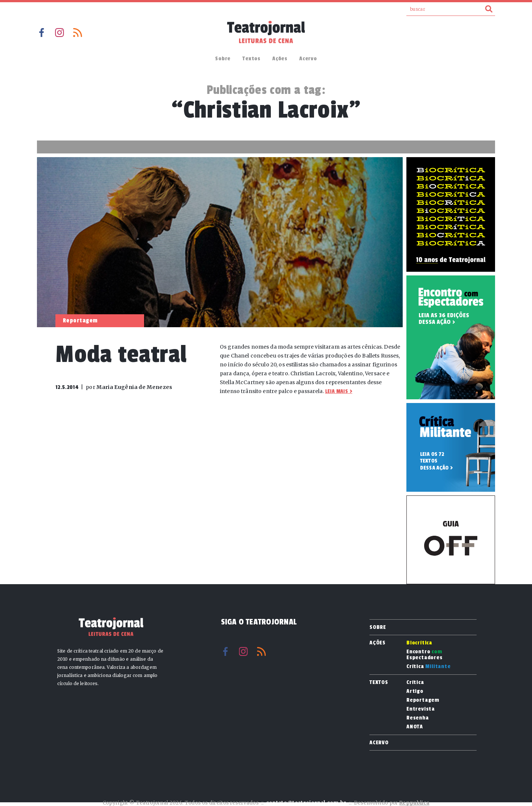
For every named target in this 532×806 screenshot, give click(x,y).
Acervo (308, 59)
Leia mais (337, 391)
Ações (280, 59)
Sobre (223, 59)
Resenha (418, 718)
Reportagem (423, 700)
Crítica (429, 667)
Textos (251, 59)
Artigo (415, 691)
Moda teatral (121, 354)
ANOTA (415, 727)
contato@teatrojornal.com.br (306, 803)
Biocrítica (419, 643)
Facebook (41, 33)
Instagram (59, 33)
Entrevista (421, 709)
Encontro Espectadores (424, 655)
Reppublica (414, 803)
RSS (78, 33)
